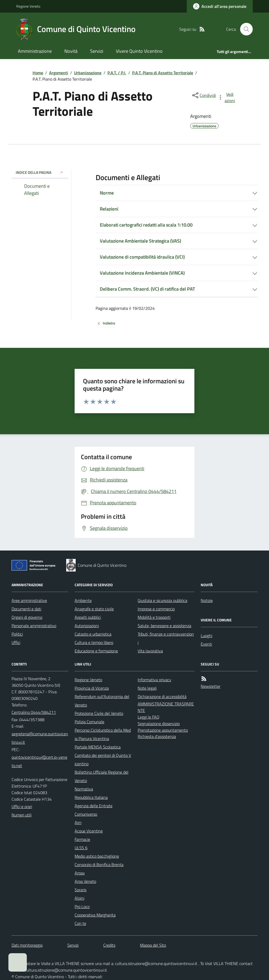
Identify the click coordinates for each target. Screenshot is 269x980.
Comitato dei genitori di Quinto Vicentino (103, 759)
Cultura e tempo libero (94, 642)
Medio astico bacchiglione (97, 856)
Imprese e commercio (156, 609)
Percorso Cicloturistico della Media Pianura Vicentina (103, 734)
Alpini (79, 898)
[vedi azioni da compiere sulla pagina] (227, 97)
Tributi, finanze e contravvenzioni (166, 638)
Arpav (80, 873)
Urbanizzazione (88, 73)
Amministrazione (35, 51)
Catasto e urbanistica (93, 634)
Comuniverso (86, 814)
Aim (78, 822)
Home (38, 73)
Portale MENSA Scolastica (98, 747)
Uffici (16, 642)
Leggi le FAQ (149, 717)
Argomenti (59, 73)
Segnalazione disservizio (159, 724)
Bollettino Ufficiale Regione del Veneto (102, 776)
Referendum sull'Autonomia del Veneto (102, 701)
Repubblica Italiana (91, 797)
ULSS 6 (81, 848)
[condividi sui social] (204, 95)
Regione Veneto (28, 6)
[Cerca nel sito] (244, 29)
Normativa (84, 789)
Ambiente (83, 600)
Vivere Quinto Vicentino (139, 51)
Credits (109, 945)
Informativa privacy (154, 680)
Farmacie (82, 839)
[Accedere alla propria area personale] (220, 6)
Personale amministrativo (34, 626)
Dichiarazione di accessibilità (162, 696)
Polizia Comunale (89, 722)
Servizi (97, 51)
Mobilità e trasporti (154, 617)
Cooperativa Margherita (95, 915)
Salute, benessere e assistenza (164, 626)
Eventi (206, 644)
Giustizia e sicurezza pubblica (162, 600)
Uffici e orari (22, 806)
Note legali (147, 688)
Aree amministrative (29, 600)
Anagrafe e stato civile (94, 609)
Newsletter (211, 686)
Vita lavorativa (150, 651)
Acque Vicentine (89, 831)
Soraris (81, 890)
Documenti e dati (26, 609)
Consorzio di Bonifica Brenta (99, 864)
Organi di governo (27, 617)
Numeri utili (22, 815)
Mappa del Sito (153, 945)
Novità (71, 51)
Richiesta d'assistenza (157, 736)
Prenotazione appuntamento (163, 730)
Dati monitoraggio (27, 945)
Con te (80, 923)
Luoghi (206, 636)
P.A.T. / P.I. (117, 73)
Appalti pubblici (88, 617)
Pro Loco (82, 906)
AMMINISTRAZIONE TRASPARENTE (166, 707)
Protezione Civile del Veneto (99, 713)
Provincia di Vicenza (92, 688)
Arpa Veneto (85, 881)
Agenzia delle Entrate (94, 806)
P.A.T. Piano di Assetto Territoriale (163, 73)
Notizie (207, 600)
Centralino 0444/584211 (34, 712)
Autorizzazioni (87, 626)
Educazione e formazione (96, 651)
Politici (17, 634)
